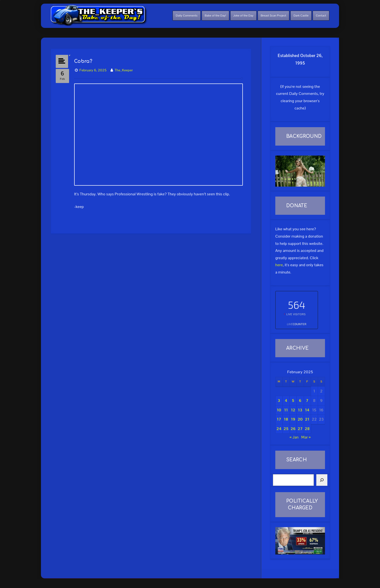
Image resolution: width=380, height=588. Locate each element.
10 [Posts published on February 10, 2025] (279, 410)
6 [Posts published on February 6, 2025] (300, 401)
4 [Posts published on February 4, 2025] (286, 401)
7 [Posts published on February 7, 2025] (307, 401)
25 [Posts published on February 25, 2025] (286, 429)
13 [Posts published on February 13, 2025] (300, 410)
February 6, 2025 (94, 69)
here (279, 265)
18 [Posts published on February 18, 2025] (286, 419)
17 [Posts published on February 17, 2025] (279, 419)
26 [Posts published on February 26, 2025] (293, 429)
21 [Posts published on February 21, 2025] (307, 419)
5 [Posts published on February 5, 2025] (293, 401)
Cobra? (84, 61)
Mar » (306, 437)
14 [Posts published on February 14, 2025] (307, 410)
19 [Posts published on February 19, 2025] (293, 419)
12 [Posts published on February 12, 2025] (293, 410)
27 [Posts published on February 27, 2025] (300, 429)
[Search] (322, 480)
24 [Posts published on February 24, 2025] (279, 429)
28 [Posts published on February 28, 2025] (307, 429)
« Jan (294, 437)
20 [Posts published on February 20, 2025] (300, 419)
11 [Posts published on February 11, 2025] (286, 410)
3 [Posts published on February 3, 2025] (279, 401)
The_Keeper (125, 69)
